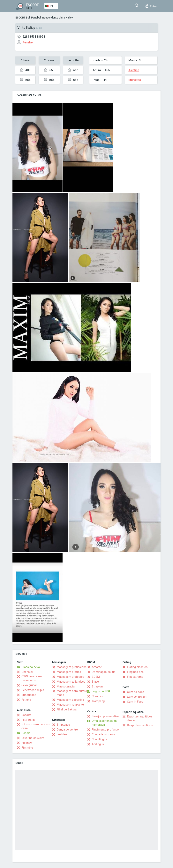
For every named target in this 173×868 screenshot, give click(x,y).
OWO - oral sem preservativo (32, 678)
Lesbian (62, 734)
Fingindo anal (136, 672)
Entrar (152, 6)
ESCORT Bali (23, 18)
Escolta (26, 715)
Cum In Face (135, 702)
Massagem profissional (72, 667)
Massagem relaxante (70, 705)
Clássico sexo (31, 667)
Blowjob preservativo (105, 716)
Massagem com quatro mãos (72, 693)
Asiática (134, 70)
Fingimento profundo (105, 730)
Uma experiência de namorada (105, 723)
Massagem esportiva (70, 700)
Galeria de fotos (29, 95)
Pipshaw (27, 743)
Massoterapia (66, 686)
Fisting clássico (137, 667)
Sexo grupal (29, 685)
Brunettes (135, 80)
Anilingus (98, 744)
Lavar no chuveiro (33, 738)
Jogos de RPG (101, 691)
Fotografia (28, 720)
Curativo (97, 696)
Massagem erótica (69, 672)
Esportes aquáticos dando (140, 718)
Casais (26, 733)
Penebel (36, 18)
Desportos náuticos (140, 725)
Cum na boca (136, 692)
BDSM (96, 677)
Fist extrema (135, 677)
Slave (95, 682)
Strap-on (97, 686)
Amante (97, 667)
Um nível (27, 672)
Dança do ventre (67, 730)
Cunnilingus (99, 739)
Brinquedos (29, 695)
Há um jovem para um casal (36, 726)
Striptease (63, 725)
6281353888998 (34, 37)
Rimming (27, 748)
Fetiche (26, 700)
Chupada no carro (103, 734)
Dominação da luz (103, 672)
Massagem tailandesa (71, 682)
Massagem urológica (70, 677)
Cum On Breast (137, 697)
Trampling (98, 701)
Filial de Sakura (67, 709)
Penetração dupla (33, 690)
